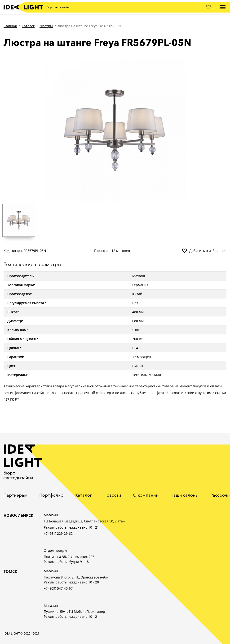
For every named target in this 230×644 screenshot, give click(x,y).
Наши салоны (184, 495)
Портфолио (51, 495)
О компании (146, 495)
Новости (112, 495)
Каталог (28, 26)
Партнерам (15, 495)
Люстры (46, 26)
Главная (10, 26)
